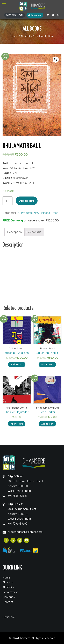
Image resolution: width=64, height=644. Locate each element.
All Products (25, 213)
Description (15, 232)
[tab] (15, 232)
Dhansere (9, 617)
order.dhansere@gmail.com (25, 532)
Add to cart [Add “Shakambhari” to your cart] (47, 364)
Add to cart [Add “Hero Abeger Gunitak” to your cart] (17, 424)
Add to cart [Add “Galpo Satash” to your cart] (17, 364)
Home (6, 577)
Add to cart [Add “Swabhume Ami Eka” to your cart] (47, 424)
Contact (8, 602)
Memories (9, 597)
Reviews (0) (34, 232)
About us (8, 582)
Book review (10, 592)
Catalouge (35, 15)
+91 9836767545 (15, 15)
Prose (55, 213)
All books (8, 587)
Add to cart (27, 201)
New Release (42, 213)
